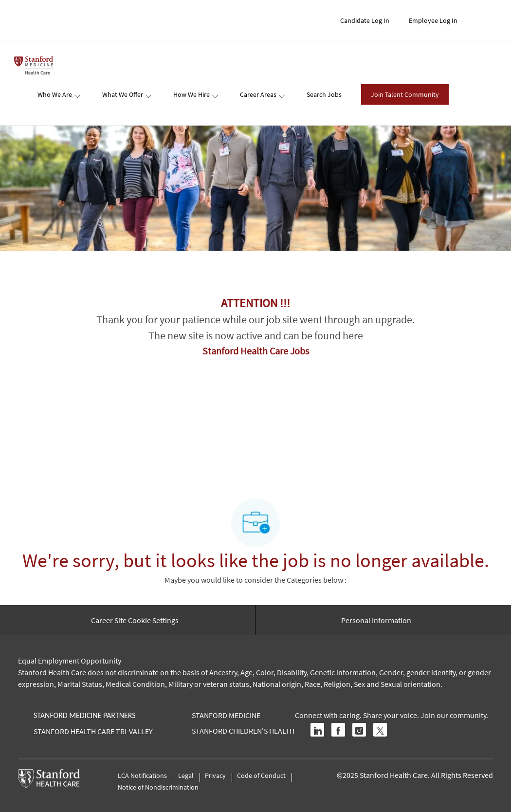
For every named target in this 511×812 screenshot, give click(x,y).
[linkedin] (317, 730)
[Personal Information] (376, 620)
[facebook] (338, 730)
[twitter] (380, 730)
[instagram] (359, 730)
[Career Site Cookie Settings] (135, 620)
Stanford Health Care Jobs (256, 351)
